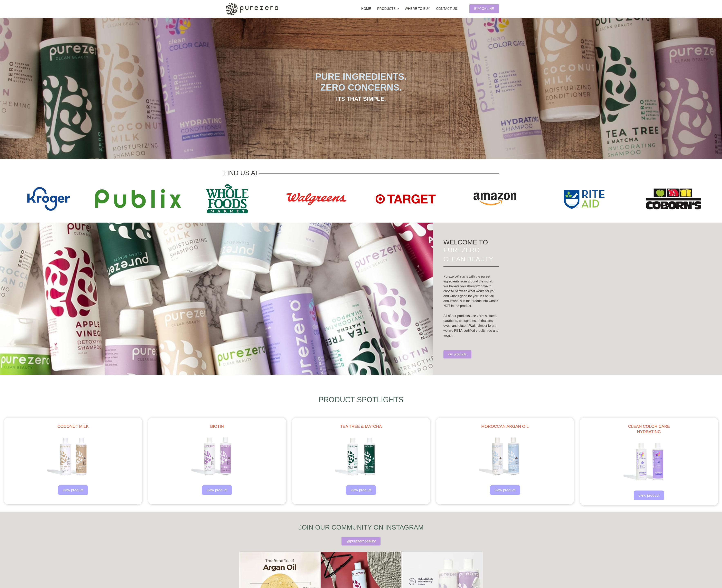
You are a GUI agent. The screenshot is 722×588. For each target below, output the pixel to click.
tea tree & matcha (361, 426)
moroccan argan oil (505, 426)
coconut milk (73, 426)
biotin (217, 426)
